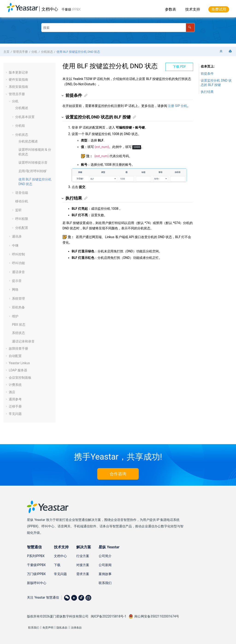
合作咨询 (118, 474)
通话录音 (18, 272)
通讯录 (17, 236)
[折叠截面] (221, 52)
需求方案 (83, 574)
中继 (15, 245)
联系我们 (105, 583)
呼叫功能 (18, 263)
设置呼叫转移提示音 (33, 162)
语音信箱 (22, 193)
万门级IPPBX (36, 574)
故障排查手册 (18, 349)
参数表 (171, 9)
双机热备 (18, 307)
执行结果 (207, 92)
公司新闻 (105, 565)
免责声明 (48, 628)
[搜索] (190, 28)
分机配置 (22, 228)
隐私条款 (62, 628)
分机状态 (47, 52)
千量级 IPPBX (71, 9)
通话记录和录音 (23, 341)
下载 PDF (179, 67)
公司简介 (105, 556)
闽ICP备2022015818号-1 (109, 616)
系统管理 (18, 298)
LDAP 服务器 (18, 370)
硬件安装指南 (18, 80)
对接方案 (83, 565)
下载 (57, 565)
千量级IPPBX (36, 565)
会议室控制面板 (20, 378)
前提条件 (207, 74)
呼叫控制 (18, 254)
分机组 (20, 126)
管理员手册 (20, 52)
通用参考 (15, 399)
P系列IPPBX (36, 556)
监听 (18, 210)
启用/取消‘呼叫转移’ (33, 171)
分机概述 (22, 108)
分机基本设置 (25, 117)
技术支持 (193, 9)
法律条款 (76, 628)
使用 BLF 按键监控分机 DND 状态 (78, 52)
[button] (7, 72)
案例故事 (105, 574)
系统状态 (18, 333)
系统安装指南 (18, 87)
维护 (15, 316)
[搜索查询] (118, 28)
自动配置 (15, 356)
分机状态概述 (28, 141)
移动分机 (22, 201)
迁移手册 (15, 406)
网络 (15, 290)
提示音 (17, 281)
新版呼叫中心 (37, 583)
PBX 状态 (19, 325)
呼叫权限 (22, 219)
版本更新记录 (18, 72)
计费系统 (15, 385)
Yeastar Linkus (19, 363)
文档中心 (50, 9)
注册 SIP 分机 (177, 106)
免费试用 (219, 9)
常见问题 (15, 414)
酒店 (12, 392)
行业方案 (83, 556)
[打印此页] (231, 52)
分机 (34, 52)
